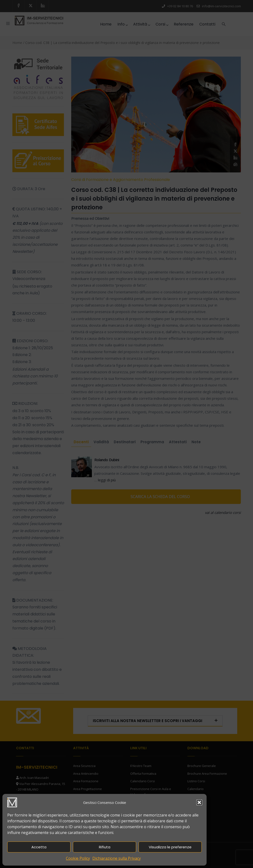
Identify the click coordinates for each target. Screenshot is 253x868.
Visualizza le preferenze (170, 847)
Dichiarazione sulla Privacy (117, 858)
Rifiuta (105, 847)
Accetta (39, 847)
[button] (199, 802)
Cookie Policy (78, 858)
